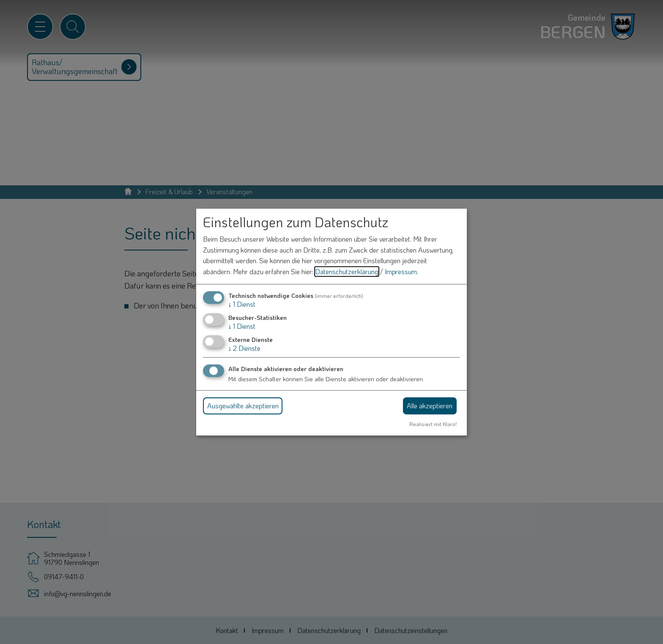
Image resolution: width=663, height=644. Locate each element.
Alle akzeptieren (430, 406)
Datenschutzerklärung (347, 271)
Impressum (401, 271)
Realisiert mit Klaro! (433, 424)
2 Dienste (244, 348)
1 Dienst (242, 304)
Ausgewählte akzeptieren (243, 406)
